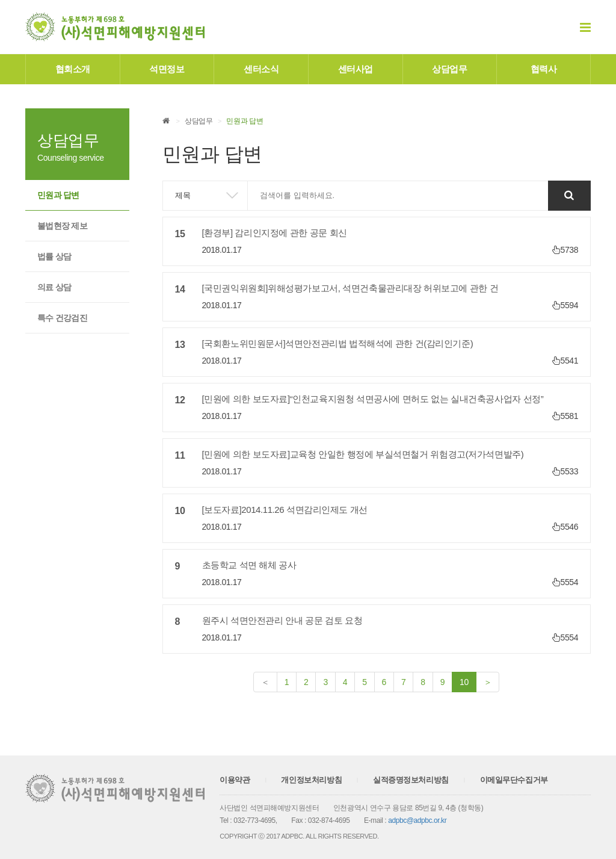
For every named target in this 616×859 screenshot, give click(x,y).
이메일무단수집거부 (514, 780)
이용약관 (235, 780)
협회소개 (73, 69)
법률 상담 (54, 256)
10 (468, 681)
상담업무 (449, 69)
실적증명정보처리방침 (411, 780)
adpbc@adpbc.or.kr (417, 820)
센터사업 (356, 69)
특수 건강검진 (62, 318)
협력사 (544, 69)
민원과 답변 (58, 195)
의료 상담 (54, 287)
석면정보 (167, 69)
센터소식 (261, 69)
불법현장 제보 (62, 226)
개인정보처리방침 (311, 780)
